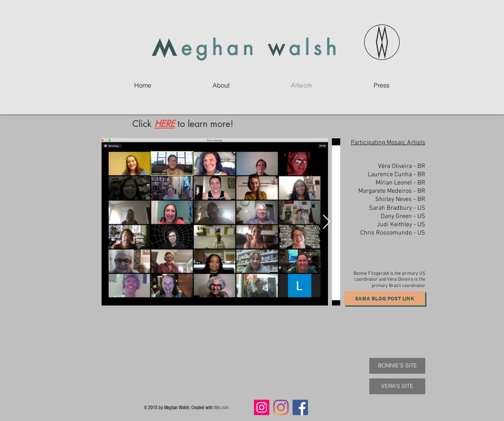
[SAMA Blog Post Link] (385, 298)
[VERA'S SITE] (397, 386)
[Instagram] (262, 407)
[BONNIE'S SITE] (397, 366)
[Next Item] (327, 222)
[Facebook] (300, 407)
